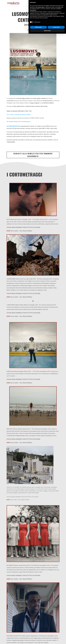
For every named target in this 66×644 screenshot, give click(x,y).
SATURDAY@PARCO (13, 126)
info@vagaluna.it (26, 122)
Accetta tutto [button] (56, 638)
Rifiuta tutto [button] (38, 638)
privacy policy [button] (41, 618)
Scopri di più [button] (47, 641)
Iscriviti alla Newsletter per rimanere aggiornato (33, 155)
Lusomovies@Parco (33, 14)
